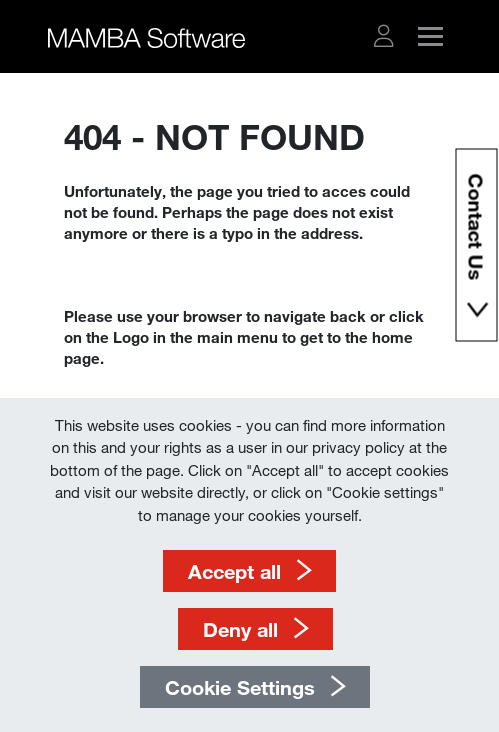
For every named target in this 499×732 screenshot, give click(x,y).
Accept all (234, 571)
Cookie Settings (240, 687)
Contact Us (476, 230)
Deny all (240, 629)
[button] (384, 36)
